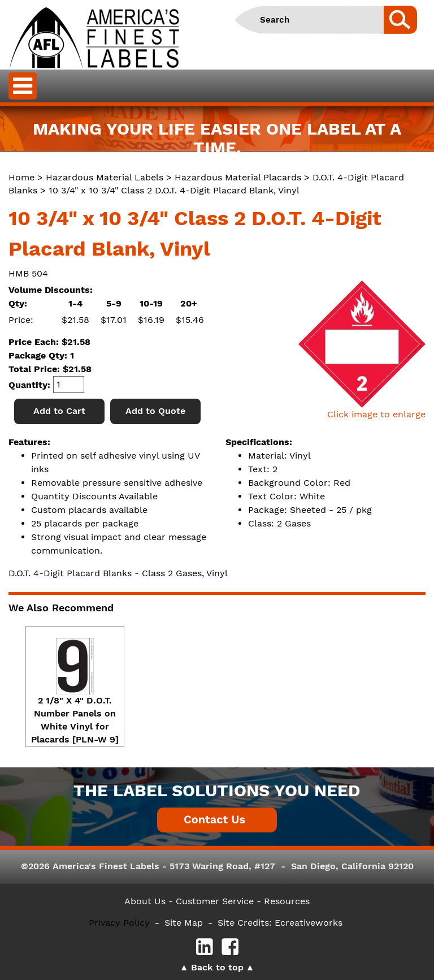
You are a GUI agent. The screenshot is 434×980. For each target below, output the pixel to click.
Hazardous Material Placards (238, 177)
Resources (287, 901)
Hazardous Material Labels (105, 177)
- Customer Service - (215, 901)
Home (21, 177)
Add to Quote (155, 411)
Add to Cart (59, 411)
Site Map (184, 923)
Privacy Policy (119, 923)
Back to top (217, 967)
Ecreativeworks (309, 923)
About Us (145, 901)
